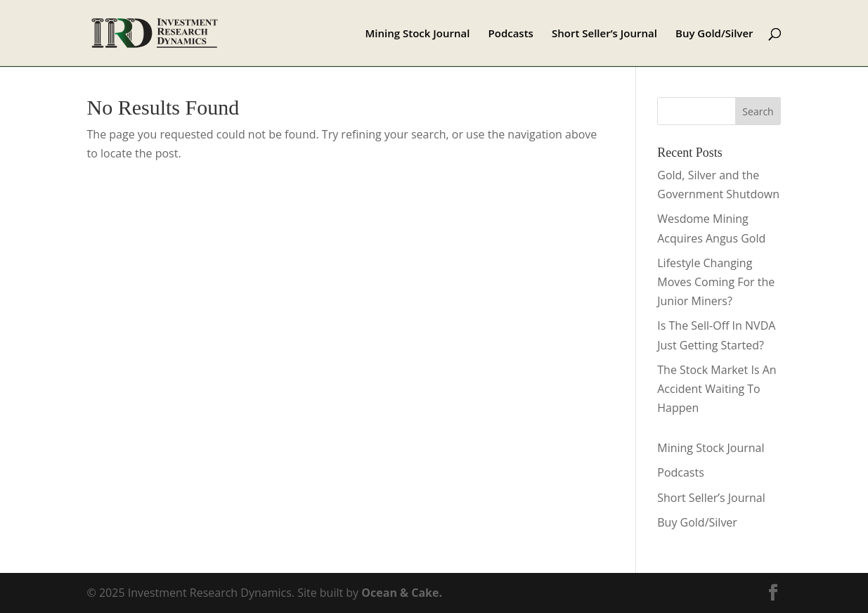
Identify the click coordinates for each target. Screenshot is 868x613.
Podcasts (511, 34)
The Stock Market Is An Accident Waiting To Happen (717, 389)
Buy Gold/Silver (714, 34)
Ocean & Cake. (402, 593)
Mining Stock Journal (418, 34)
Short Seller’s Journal (604, 34)
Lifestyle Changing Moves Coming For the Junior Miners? (716, 282)
